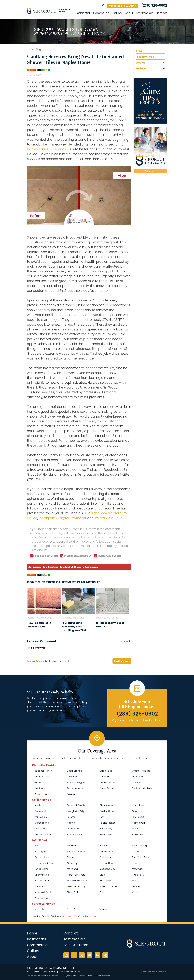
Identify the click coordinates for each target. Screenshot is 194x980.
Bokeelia (104, 846)
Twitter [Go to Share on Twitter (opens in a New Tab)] (40, 70)
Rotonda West (42, 794)
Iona (135, 863)
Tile (45, 567)
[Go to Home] (49, 11)
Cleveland (73, 777)
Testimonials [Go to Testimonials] (144, 13)
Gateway (72, 863)
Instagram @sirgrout (78, 556)
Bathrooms (91, 567)
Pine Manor (106, 881)
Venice (103, 909)
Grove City (40, 782)
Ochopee (40, 829)
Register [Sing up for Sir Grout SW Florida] (40, 661)
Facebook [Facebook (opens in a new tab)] (74, 955)
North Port (73, 909)
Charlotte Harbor (142, 771)
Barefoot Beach (76, 805)
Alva (37, 846)
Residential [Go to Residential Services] (83, 13)
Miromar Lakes (42, 875)
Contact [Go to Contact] (161, 13)
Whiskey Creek (42, 898)
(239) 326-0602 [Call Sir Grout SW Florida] (154, 5)
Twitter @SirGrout (108, 518)
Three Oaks (73, 892)
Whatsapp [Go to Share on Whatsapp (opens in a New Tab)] (43, 70)
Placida (39, 788)
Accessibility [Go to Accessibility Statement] (33, 972)
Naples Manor (107, 823)
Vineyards (138, 834)
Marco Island (42, 823)
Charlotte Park (43, 777)
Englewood (138, 777)
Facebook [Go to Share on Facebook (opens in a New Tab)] (36, 70)
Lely (102, 817)
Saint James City (76, 886)
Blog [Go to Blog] (38, 49)
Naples (71, 823)
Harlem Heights (108, 863)
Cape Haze (106, 771)
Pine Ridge (138, 829)
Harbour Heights (76, 782)
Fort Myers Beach (142, 857)
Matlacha (72, 869)
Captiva (137, 851)
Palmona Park (42, 881)
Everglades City (76, 811)
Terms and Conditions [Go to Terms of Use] (70, 972)
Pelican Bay (106, 829)
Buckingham (41, 851)
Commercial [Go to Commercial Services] (102, 13)
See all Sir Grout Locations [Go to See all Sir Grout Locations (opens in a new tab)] (82, 916)
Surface (141, 68)
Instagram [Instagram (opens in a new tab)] (66, 955)
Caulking (53, 567)
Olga (102, 875)
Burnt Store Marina (77, 851)
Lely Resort (138, 817)
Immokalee (41, 817)
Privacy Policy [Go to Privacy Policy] (49, 972)
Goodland (138, 811)
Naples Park (139, 823)
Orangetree (74, 829)
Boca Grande (75, 771)
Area (139, 51)
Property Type (145, 57)
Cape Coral (106, 851)
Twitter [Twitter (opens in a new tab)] (82, 955)
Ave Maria (40, 805)
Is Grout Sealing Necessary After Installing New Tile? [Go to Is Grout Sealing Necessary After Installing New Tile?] (74, 627)
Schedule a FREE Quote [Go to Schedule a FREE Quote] (123, 6)
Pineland (137, 881)
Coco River (138, 805)
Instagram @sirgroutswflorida (62, 518)
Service (140, 63)
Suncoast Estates (44, 892)
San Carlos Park (108, 886)
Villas (135, 892)
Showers (79, 567)
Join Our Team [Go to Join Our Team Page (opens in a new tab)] (76, 945)
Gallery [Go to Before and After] (118, 13)
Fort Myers (105, 857)
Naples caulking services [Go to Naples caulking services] (47, 149)
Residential (66, 567)
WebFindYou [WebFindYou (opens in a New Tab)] (161, 972)
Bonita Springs (140, 846)
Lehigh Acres (41, 869)
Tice (102, 892)
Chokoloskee (107, 805)
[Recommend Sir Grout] (150, 150)
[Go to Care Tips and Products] (150, 101)
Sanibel (136, 886)
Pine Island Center (77, 881)
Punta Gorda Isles (142, 788)
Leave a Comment (42, 641)
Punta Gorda (107, 788)
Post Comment (122, 661)
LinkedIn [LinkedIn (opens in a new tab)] (97, 955)
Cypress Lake (42, 857)
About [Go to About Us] (129, 13)
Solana (71, 794)
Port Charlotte (75, 788)
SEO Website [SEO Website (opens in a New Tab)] (147, 972)
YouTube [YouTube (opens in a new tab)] (90, 955)
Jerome (71, 817)
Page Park (138, 875)
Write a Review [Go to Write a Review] (102, 6)
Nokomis (39, 909)
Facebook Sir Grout (46, 556)
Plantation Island (44, 834)
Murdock (137, 782)
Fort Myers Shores (44, 863)
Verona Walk (107, 834)
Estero (70, 857)
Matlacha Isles (107, 869)
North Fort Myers (76, 875)
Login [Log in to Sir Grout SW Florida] (30, 661)
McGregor (138, 869)
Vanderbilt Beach (77, 834)
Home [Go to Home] (30, 49)
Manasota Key (108, 782)
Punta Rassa (41, 886)
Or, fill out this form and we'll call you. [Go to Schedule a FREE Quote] (137, 720)
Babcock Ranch (43, 771)
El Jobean (105, 777)
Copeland (40, 811)
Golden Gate (107, 811)
